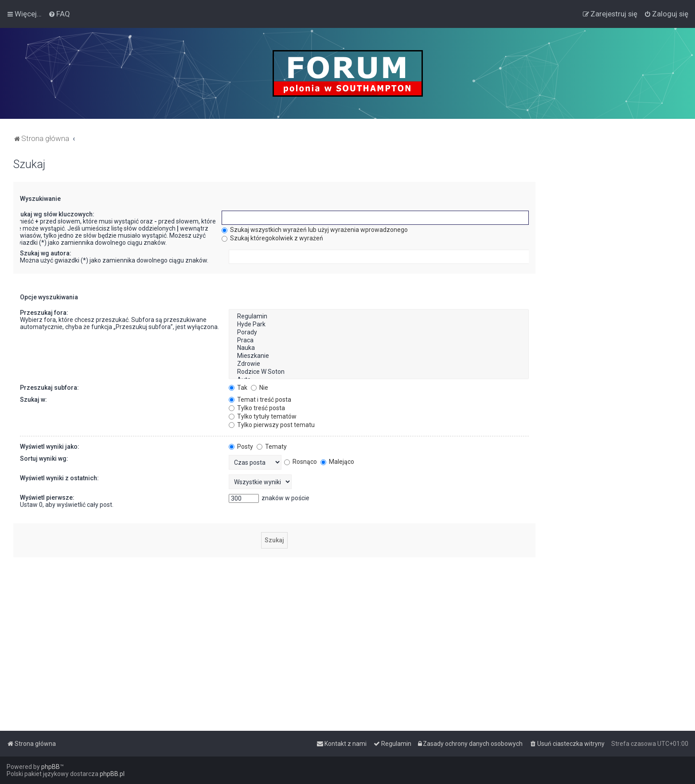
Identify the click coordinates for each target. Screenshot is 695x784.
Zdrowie (379, 364)
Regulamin (379, 317)
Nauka (379, 348)
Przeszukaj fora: (44, 313)
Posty (241, 447)
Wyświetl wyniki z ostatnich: (59, 478)
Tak (238, 388)
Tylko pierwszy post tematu (272, 425)
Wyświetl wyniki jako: (50, 447)
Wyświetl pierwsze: (47, 498)
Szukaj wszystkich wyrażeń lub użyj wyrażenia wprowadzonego (315, 230)
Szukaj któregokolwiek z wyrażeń (272, 238)
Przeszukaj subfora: (49, 388)
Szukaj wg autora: (46, 253)
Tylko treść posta (257, 408)
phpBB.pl (112, 774)
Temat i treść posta (260, 400)
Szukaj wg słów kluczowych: (54, 214)
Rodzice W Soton (379, 372)
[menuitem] (59, 14)
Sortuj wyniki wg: (44, 459)
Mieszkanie (379, 356)
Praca (379, 341)
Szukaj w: (33, 400)
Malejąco (337, 462)
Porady (379, 333)
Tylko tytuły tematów (263, 416)
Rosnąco (301, 462)
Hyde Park (379, 325)
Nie (260, 388)
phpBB (51, 767)
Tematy (272, 447)
